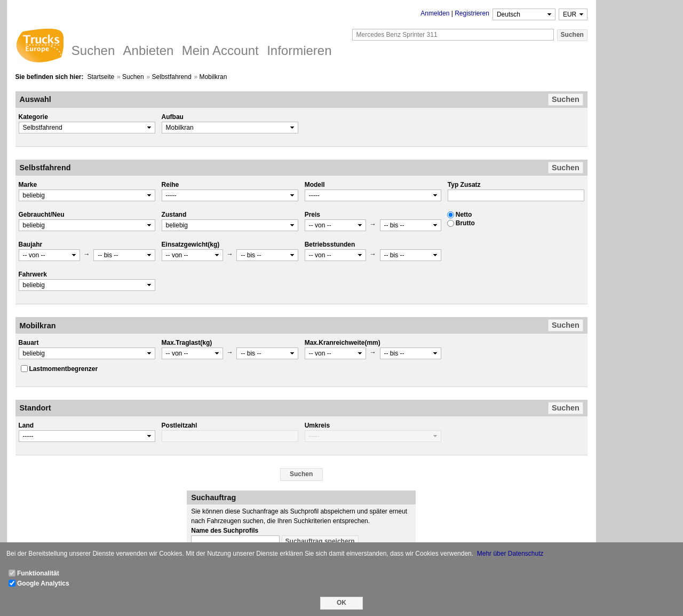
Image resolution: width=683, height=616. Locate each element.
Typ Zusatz (464, 185)
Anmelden (435, 13)
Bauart (29, 343)
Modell (315, 185)
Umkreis (317, 425)
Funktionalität (38, 573)
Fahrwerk (33, 274)
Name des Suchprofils (225, 531)
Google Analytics (43, 583)
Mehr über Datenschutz (510, 554)
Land (26, 425)
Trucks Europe (39, 47)
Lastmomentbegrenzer (64, 369)
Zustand (174, 215)
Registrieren (472, 13)
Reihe (170, 185)
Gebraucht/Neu (42, 215)
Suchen (133, 77)
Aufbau (173, 117)
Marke (28, 185)
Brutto (465, 223)
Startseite (101, 77)
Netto (464, 215)
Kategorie (33, 117)
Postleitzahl (180, 425)
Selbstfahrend (172, 77)
